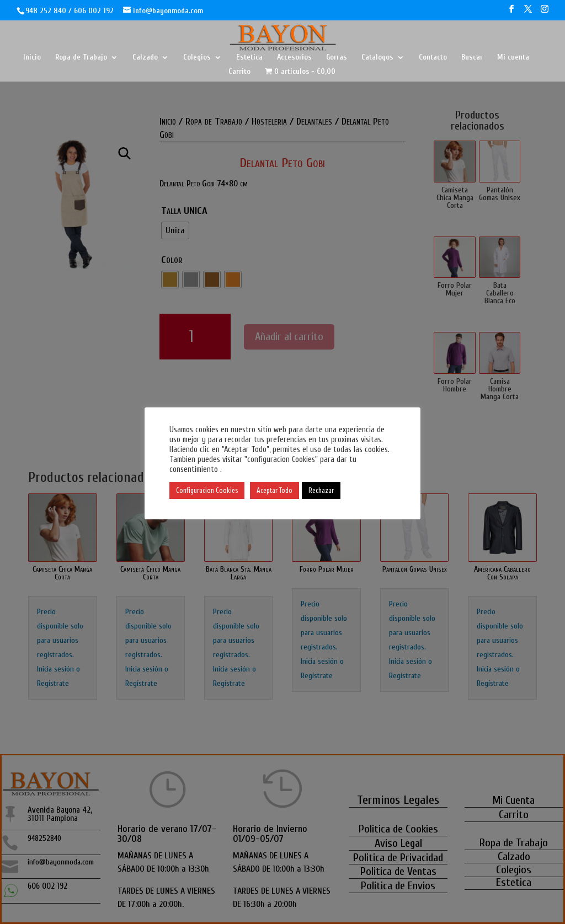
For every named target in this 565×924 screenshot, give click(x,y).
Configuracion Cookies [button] (207, 490)
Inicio (32, 58)
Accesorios (294, 58)
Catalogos (377, 58)
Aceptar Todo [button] (274, 490)
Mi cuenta (513, 58)
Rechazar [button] (321, 490)
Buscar (472, 58)
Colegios (197, 58)
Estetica (249, 58)
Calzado (145, 58)
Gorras (337, 58)
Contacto (433, 58)
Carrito (239, 72)
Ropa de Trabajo (81, 58)
